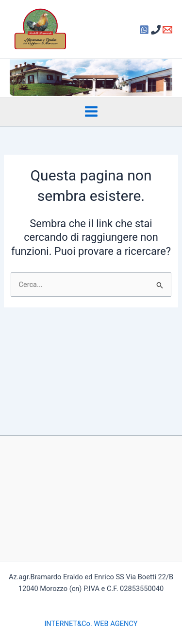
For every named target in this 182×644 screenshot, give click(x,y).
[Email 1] (167, 30)
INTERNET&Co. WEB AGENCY (91, 624)
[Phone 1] (156, 30)
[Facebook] (144, 30)
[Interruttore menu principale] (91, 111)
